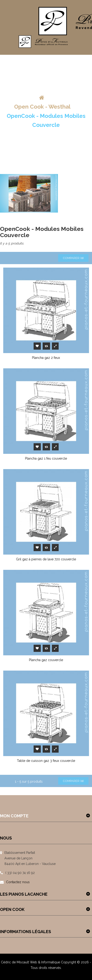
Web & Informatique (45, 962)
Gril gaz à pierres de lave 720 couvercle (46, 559)
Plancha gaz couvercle (46, 660)
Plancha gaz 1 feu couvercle (46, 458)
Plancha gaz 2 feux (46, 358)
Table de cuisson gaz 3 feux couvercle (46, 761)
